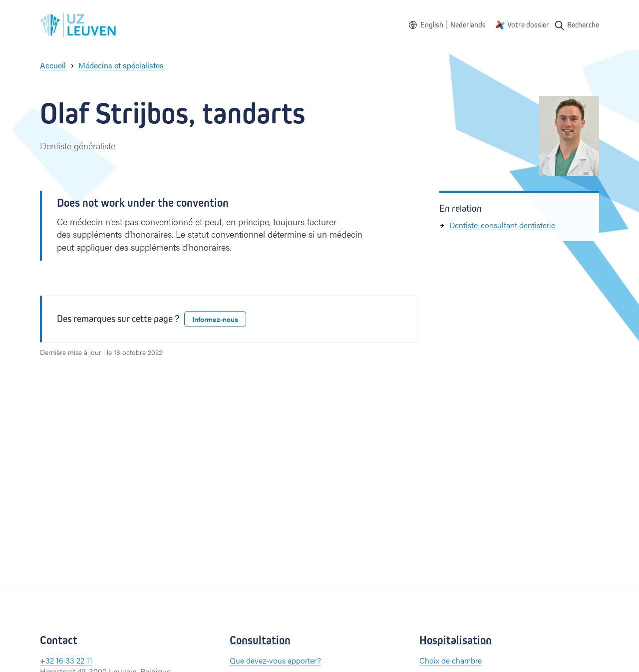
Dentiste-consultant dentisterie (502, 225)
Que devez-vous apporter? (275, 660)
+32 (48, 660)
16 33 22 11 (74, 660)
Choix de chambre (451, 660)
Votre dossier (528, 25)
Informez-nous (215, 319)
